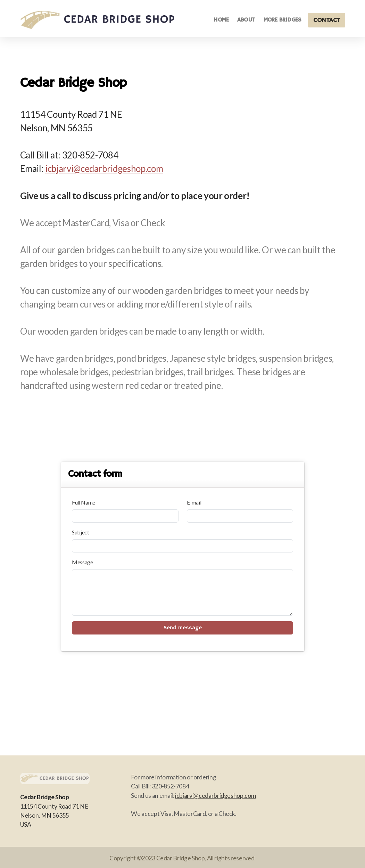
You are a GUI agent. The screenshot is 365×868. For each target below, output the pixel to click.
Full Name (84, 502)
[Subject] (182, 546)
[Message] (182, 592)
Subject (81, 532)
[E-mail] (240, 516)
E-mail (194, 502)
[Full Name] (125, 516)
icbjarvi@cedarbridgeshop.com (104, 169)
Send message (183, 628)
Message (82, 562)
